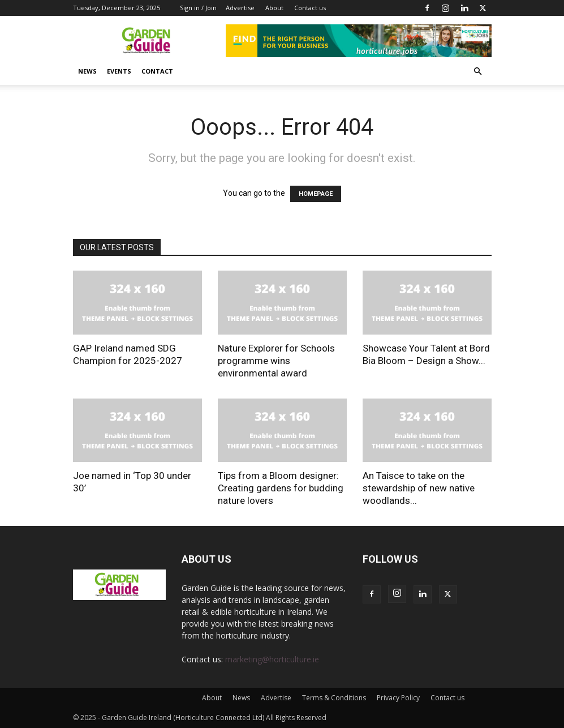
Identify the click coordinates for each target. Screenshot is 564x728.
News (87, 71)
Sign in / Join (198, 8)
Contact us (310, 8)
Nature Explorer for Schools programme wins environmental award (276, 361)
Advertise (240, 8)
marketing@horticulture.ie (272, 659)
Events (119, 71)
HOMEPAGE (316, 194)
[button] (478, 72)
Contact (157, 71)
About (274, 8)
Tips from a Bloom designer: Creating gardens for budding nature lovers (281, 488)
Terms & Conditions (334, 698)
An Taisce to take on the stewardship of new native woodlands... (419, 488)
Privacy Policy (398, 698)
